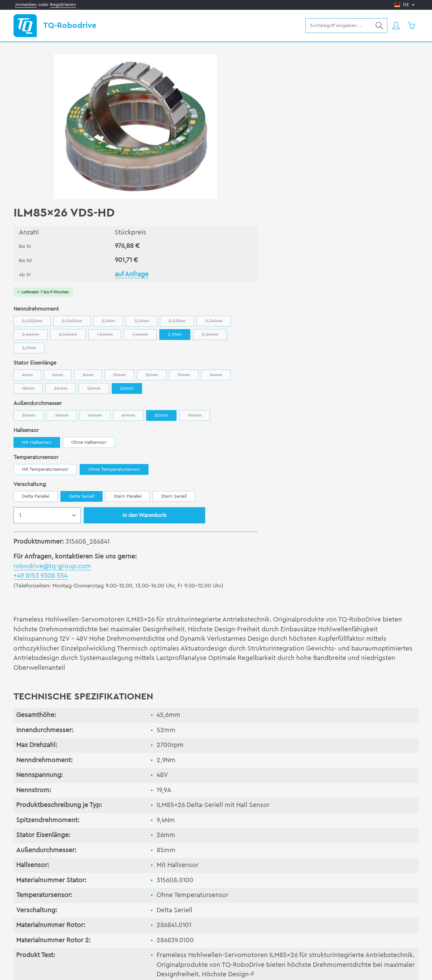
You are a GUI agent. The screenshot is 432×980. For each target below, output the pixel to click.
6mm (271, 219)
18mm (274, 233)
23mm (306, 233)
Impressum (370, 969)
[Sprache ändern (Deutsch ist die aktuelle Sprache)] (404, 5)
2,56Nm (278, 192)
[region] (111, 126)
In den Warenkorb (354, 372)
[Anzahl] (256, 372)
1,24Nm (355, 179)
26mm (368, 231)
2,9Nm (238, 191)
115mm (242, 273)
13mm (397, 219)
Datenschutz (404, 969)
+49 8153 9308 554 (250, 433)
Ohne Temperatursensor (323, 326)
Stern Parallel (337, 353)
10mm (333, 219)
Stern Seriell (383, 353)
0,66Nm (281, 179)
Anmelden (26, 5)
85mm (371, 258)
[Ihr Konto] (395, 26)
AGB (346, 969)
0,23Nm (390, 165)
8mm (302, 219)
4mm (241, 219)
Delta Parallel (245, 353)
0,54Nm (244, 179)
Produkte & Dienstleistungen (56, 903)
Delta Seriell (291, 353)
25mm (339, 233)
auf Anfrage (322, 117)
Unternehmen (253, 903)
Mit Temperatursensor (254, 326)
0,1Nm (322, 165)
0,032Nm (246, 165)
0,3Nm (355, 165)
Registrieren (63, 5)
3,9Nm (313, 192)
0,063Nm (285, 165)
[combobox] (338, 26)
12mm (365, 219)
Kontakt (354, 903)
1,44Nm (390, 179)
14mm (242, 233)
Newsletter (34, 933)
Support (139, 903)
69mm (342, 260)
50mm (308, 260)
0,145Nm (318, 179)
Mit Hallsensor (246, 299)
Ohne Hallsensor (298, 299)
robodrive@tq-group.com (262, 423)
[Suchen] (379, 26)
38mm (275, 260)
